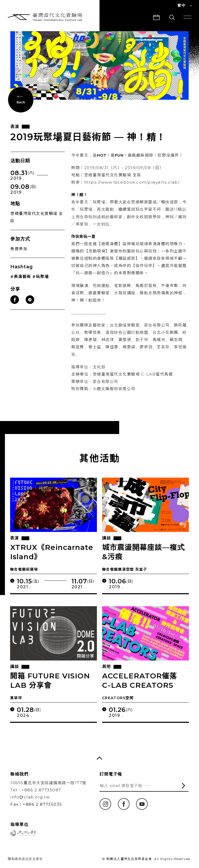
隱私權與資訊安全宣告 (25, 859)
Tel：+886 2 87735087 (36, 790)
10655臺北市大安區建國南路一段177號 (48, 783)
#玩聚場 (41, 276)
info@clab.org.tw (30, 797)
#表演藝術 (21, 276)
